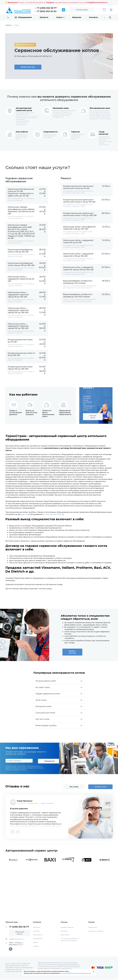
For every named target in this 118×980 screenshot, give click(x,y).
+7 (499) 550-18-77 (47, 8)
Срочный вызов (93, 417)
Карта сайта (65, 935)
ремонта (24, 514)
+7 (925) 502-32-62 (46, 11)
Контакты (93, 17)
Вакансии (77, 17)
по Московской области (53, 514)
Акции (35, 942)
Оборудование (23, 17)
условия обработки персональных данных (76, 973)
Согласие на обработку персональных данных (70, 939)
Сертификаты (38, 939)
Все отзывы (74, 787)
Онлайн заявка (82, 10)
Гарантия (64, 931)
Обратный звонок (20, 933)
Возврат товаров (67, 927)
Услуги (60, 17)
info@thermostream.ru (97, 3)
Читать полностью (47, 803)
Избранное (93, 927)
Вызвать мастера (28, 67)
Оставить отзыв (100, 787)
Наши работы (38, 935)
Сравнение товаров (96, 931)
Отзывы (36, 946)
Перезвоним (49, 761)
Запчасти (44, 17)
